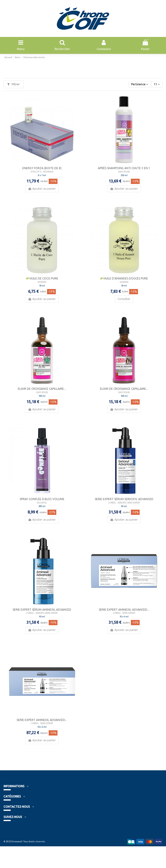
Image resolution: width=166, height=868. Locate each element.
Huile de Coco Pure (42, 278)
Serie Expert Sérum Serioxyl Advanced (124, 499)
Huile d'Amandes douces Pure (124, 278)
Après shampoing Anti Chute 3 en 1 (124, 168)
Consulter (124, 299)
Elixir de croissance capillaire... (42, 389)
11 (157, 84)
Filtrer (14, 84)
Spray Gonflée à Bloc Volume (42, 499)
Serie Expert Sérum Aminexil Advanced (42, 610)
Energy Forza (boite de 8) (42, 168)
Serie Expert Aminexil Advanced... (124, 610)
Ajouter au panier (42, 189)
